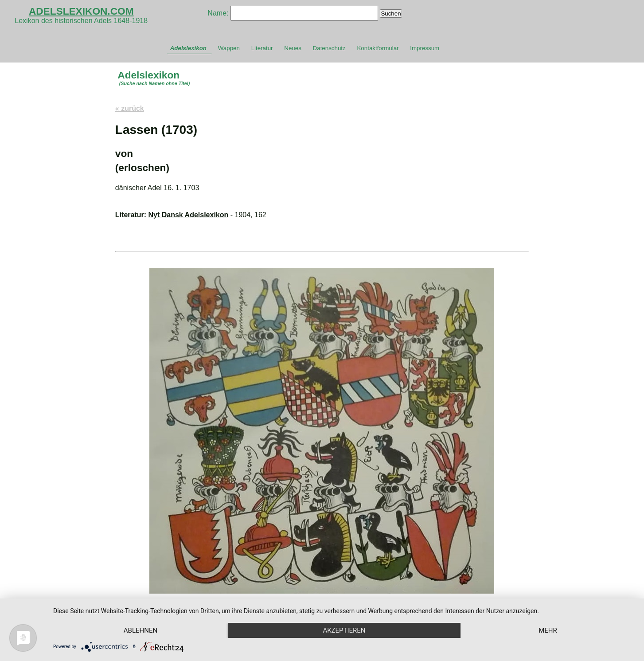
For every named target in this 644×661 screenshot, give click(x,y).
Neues (293, 48)
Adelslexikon (188, 48)
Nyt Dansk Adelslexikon (189, 215)
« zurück (130, 108)
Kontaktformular (378, 48)
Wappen (229, 48)
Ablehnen (141, 630)
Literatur (262, 48)
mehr (548, 630)
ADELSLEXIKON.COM (81, 11)
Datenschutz (329, 48)
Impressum (425, 48)
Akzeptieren (344, 630)
